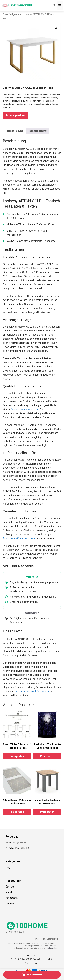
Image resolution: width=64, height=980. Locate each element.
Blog (8, 867)
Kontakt (9, 892)
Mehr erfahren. (53, 948)
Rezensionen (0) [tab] (37, 131)
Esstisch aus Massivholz (24, 409)
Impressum (40, 939)
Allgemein (15, 14)
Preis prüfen (16, 115)
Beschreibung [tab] (15, 131)
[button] (56, 28)
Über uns (10, 887)
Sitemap (10, 903)
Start (5, 14)
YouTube (10, 848)
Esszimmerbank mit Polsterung (31, 691)
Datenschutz (53, 939)
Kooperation (12, 898)
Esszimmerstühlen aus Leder (19, 538)
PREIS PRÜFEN (32, 974)
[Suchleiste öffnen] (54, 6)
